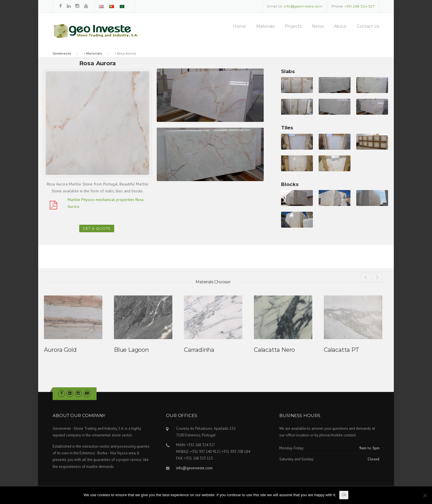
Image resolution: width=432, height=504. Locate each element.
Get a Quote (97, 228)
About (340, 26)
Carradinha (199, 350)
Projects (293, 26)
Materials (265, 26)
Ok (344, 495)
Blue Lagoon (131, 350)
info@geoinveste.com (194, 468)
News (318, 26)
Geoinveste (62, 53)
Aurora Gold (60, 350)
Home (239, 26)
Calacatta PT (341, 350)
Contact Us (368, 26)
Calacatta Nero (274, 350)
